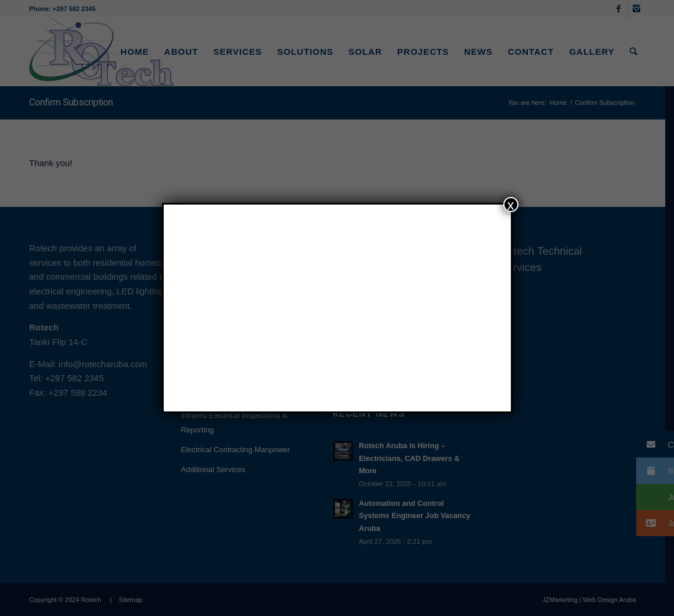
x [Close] (511, 205)
